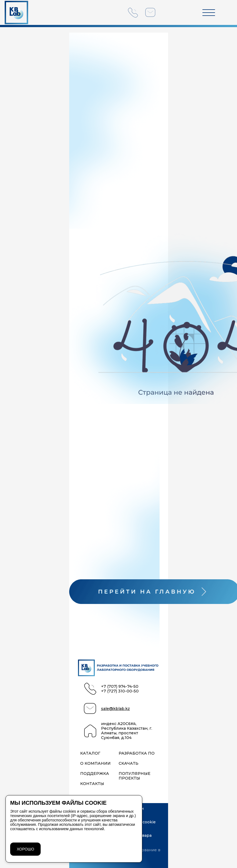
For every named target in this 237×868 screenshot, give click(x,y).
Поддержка (95, 774)
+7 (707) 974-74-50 (120, 687)
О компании (95, 764)
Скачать (129, 764)
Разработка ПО (137, 753)
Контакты (92, 784)
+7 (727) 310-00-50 (120, 691)
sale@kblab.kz (115, 709)
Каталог (90, 753)
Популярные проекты (135, 776)
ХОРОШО (25, 849)
